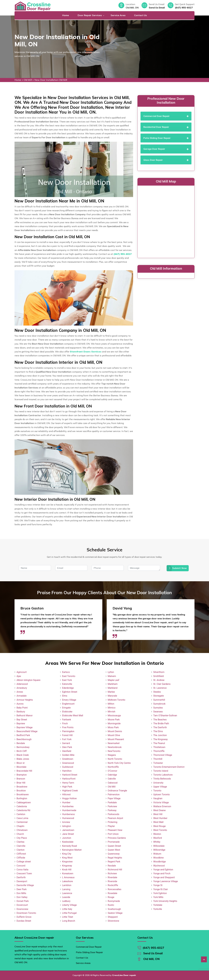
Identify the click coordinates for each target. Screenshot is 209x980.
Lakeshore (67, 881)
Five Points (68, 727)
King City (67, 854)
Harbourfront (69, 779)
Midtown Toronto (116, 700)
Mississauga (114, 716)
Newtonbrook (115, 747)
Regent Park (114, 862)
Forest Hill (67, 735)
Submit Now (178, 568)
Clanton (21, 850)
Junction (67, 838)
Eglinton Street (70, 692)
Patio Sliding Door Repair (89, 952)
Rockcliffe (113, 885)
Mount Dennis (115, 731)
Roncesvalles (115, 889)
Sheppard (113, 917)
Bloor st (21, 763)
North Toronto (115, 759)
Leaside (66, 897)
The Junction (160, 735)
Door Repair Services (90, 15)
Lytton (111, 672)
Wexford (158, 838)
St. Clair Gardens (162, 684)
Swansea (158, 712)
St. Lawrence (160, 688)
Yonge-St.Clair (161, 889)
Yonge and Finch (162, 873)
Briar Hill (21, 783)
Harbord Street (70, 775)
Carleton (21, 814)
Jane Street (68, 834)
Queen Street (114, 846)
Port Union (113, 834)
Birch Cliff (22, 751)
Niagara (112, 755)
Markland (113, 688)
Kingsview (67, 862)
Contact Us (140, 15)
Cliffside (21, 858)
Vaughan (158, 798)
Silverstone (113, 921)
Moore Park (114, 720)
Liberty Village (69, 905)
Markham (113, 684)
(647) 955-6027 (184, 8)
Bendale (21, 743)
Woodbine (158, 858)
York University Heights (165, 901)
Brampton (22, 775)
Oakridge (112, 775)
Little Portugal (69, 913)
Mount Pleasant (116, 739)
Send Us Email (157, 8)
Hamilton (67, 771)
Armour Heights (25, 700)
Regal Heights (115, 858)
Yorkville (158, 909)
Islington (67, 826)
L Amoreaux (68, 877)
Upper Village (160, 787)
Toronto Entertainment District (169, 767)
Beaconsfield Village (27, 731)
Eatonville (67, 684)
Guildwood (68, 767)
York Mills (158, 897)
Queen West (114, 850)
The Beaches (160, 720)
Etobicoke (67, 712)
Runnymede (114, 901)
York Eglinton (160, 893)
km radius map (166, 221)
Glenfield (67, 751)
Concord (21, 866)
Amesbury (22, 688)
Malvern (112, 676)
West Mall (158, 822)
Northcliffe (113, 767)
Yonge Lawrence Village (166, 881)
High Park (67, 787)
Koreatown (68, 873)
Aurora (20, 704)
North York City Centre (119, 763)
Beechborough (24, 739)
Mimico (112, 708)
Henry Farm (68, 783)
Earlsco (66, 672)
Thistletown (159, 747)
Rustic (111, 905)
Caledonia (22, 806)
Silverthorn (159, 672)
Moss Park (113, 727)
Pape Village (114, 798)
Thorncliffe (159, 751)
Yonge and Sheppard (164, 877)
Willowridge (159, 850)
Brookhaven (23, 794)
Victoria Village (161, 802)
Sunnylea (158, 708)
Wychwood (159, 866)
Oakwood (113, 783)
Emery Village (69, 700)
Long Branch (69, 921)
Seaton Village (115, 913)
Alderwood (22, 684)
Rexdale (112, 866)
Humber (66, 802)
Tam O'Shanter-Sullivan (165, 716)
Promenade (114, 842)
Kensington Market (72, 850)
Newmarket (114, 743)
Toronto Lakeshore (163, 775)
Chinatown (22, 830)
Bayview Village (25, 727)
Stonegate (158, 696)
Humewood (68, 818)
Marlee (111, 692)
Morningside (114, 723)
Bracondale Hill (24, 771)
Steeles (157, 692)
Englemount (68, 704)
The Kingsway (160, 739)
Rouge (111, 897)
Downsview (22, 909)
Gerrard (66, 743)
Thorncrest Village (163, 755)
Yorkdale (158, 905)
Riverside (112, 881)
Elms (65, 696)
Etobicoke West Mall (73, 716)
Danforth (21, 877)
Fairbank (67, 720)
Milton (111, 704)
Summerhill (159, 700)
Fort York (67, 739)
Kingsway (67, 866)
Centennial (22, 822)
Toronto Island (161, 771)
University (158, 783)
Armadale (22, 696)
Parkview (112, 806)
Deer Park (22, 889)
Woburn (157, 854)
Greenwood (68, 763)
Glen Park (67, 747)
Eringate (66, 708)
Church (20, 834)
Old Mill (28, 80)
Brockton (21, 791)
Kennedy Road (70, 846)
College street (24, 862)
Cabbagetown (24, 802)
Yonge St (158, 885)
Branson (21, 779)
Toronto (157, 791)
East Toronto (69, 676)
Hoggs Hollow (69, 798)
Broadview (22, 787)
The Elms (158, 731)
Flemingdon (68, 731)
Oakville (112, 779)
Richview (112, 873)
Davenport (22, 881)
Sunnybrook (159, 704)
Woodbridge (160, 862)
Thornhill (158, 759)
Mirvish (111, 712)
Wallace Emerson (162, 806)
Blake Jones (23, 759)
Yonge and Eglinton (163, 870)
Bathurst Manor (25, 716)
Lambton (67, 885)
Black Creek (23, 755)
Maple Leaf (113, 680)
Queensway (114, 854)
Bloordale (21, 767)
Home (66, 15)
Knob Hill (67, 870)
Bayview (21, 723)
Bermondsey (23, 747)
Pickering (112, 822)
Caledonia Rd (23, 810)
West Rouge (159, 826)
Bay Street (22, 720)
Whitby (157, 842)
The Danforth (160, 727)
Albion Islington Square (28, 680)
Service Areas (83, 963)
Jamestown (68, 830)
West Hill (158, 814)
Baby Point (22, 708)
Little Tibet (68, 917)
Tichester (158, 763)
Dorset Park (23, 901)
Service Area (118, 15)
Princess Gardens (117, 838)
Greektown (68, 759)
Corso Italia (22, 870)
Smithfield (158, 676)
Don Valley (22, 897)
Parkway (112, 810)
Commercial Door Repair (89, 947)
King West (67, 858)
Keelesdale (68, 842)
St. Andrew (159, 680)
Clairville (21, 846)
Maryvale (112, 696)
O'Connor (112, 771)
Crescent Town (24, 873)
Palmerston (114, 794)
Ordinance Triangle (117, 791)
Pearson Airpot (115, 818)
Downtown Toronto (26, 913)
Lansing (66, 889)
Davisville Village (25, 885)
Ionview (66, 822)
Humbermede (69, 810)
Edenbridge (68, 688)
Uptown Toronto (161, 794)
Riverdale (112, 877)
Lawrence (67, 893)
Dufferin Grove (24, 917)
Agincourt (22, 672)
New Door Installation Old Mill (51, 80)
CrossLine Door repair (124, 975)
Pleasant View (115, 830)
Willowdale (159, 846)
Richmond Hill (115, 870)
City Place (22, 838)
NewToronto (114, 751)
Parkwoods (113, 814)
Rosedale (112, 893)
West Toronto (160, 830)
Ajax (19, 676)
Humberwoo (69, 814)
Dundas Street (24, 921)
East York (67, 680)
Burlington (22, 798)
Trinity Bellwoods (162, 779)
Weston (157, 834)
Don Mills (21, 893)
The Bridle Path (161, 723)
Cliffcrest (21, 854)
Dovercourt (22, 905)
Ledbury (66, 901)
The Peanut (159, 743)
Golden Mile (68, 755)
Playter (111, 826)
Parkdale (112, 802)
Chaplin (20, 826)
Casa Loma (22, 818)
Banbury (21, 712)
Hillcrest (66, 794)
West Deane (159, 810)
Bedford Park (23, 735)
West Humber (160, 818)
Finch (65, 723)
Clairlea (20, 842)
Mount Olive (114, 735)
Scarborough (114, 909)
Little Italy (67, 909)
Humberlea (68, 806)
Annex (20, 692)
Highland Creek (70, 791)
